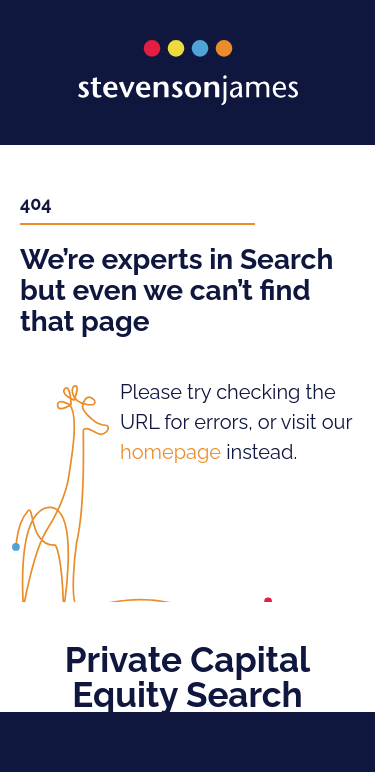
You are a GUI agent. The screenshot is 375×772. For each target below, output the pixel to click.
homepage (170, 452)
